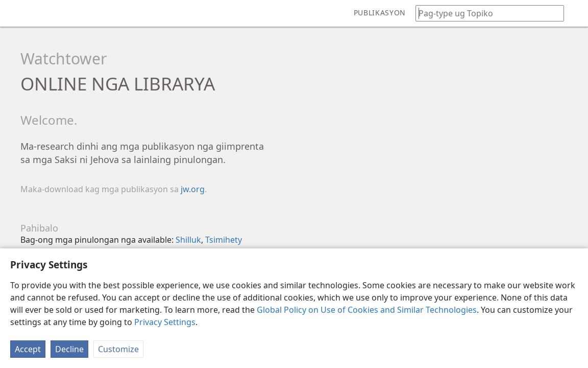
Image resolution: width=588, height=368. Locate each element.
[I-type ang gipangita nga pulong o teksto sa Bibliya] (485, 13)
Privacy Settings (165, 322)
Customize (118, 349)
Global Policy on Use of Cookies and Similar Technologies (367, 310)
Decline (69, 349)
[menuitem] (15, 13)
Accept (28, 349)
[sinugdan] (15, 13)
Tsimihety (224, 240)
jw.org (193, 189)
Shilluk (188, 240)
